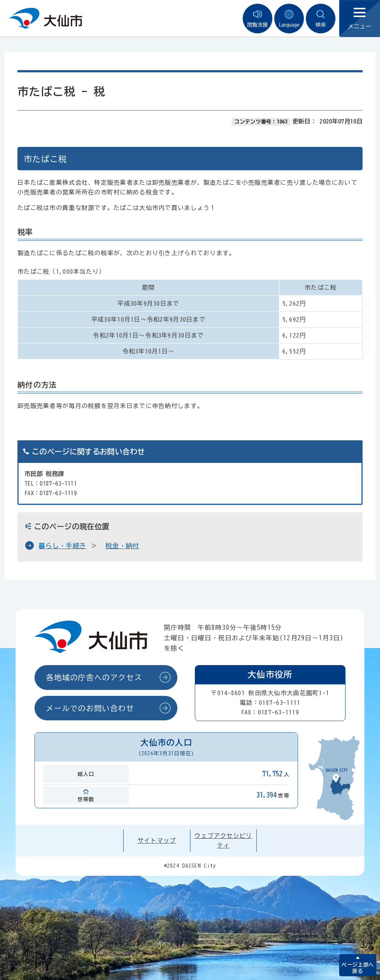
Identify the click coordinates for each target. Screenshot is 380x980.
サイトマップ (157, 841)
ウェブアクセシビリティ (223, 841)
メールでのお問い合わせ (90, 708)
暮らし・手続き (62, 546)
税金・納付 (122, 546)
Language (289, 19)
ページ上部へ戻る (358, 968)
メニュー (360, 19)
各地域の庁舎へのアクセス (94, 677)
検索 (321, 19)
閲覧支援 (258, 19)
